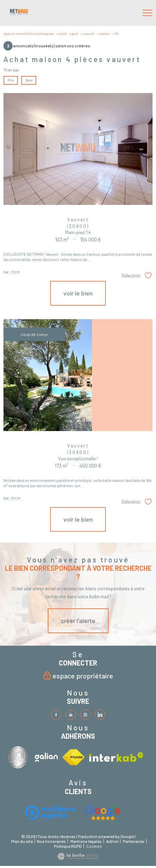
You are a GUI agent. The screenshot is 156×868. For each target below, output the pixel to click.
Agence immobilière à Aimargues (29, 33)
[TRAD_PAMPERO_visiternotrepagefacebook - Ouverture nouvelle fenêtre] (56, 715)
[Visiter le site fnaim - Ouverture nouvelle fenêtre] (73, 757)
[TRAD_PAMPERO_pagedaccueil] (19, 14)
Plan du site (22, 841)
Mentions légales (86, 841)
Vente (63, 33)
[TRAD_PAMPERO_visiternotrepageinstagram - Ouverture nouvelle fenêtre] (85, 715)
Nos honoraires (51, 841)
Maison (105, 33)
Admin (112, 841)
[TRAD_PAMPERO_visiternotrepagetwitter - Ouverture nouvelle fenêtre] (71, 715)
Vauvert (89, 33)
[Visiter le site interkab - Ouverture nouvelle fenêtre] (19, 757)
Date (29, 80)
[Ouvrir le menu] (147, 13)
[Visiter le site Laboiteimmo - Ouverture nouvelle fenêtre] (78, 858)
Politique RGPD (68, 846)
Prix (11, 80)
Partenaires (134, 841)
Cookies (94, 846)
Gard (75, 33)
